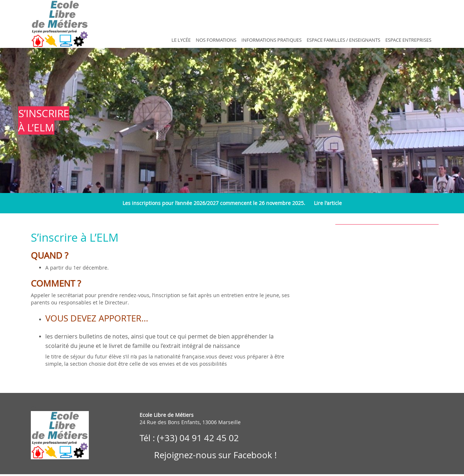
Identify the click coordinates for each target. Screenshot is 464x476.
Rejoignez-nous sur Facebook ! (214, 455)
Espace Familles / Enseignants (343, 40)
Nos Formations (216, 40)
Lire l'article (328, 203)
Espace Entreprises (408, 40)
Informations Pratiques (272, 40)
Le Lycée (181, 40)
